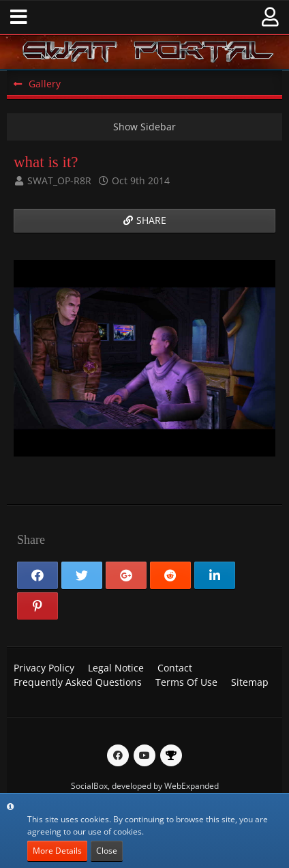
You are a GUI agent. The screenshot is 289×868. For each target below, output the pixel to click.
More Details (57, 851)
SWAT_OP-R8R (59, 180)
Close (107, 851)
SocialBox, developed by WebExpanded (145, 786)
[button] (19, 17)
